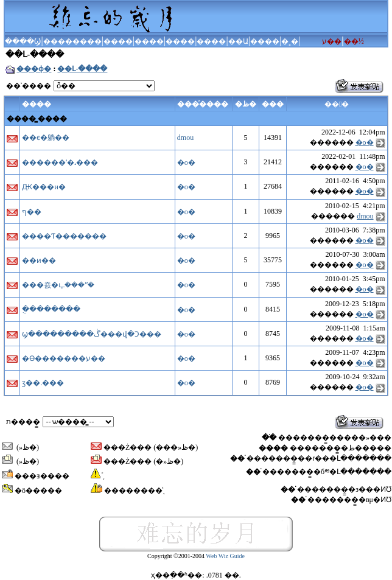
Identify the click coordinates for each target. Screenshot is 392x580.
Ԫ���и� (44, 187)
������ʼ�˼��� (60, 162)
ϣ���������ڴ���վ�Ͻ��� (92, 334)
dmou (185, 138)
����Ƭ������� (64, 236)
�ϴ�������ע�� (64, 358)
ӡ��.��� (43, 383)
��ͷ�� (39, 260)
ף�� (32, 212)
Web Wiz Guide (225, 556)
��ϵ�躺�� (46, 138)
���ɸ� (34, 69)
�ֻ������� (51, 309)
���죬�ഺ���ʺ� (58, 285)
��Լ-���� (82, 69)
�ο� (365, 142)
